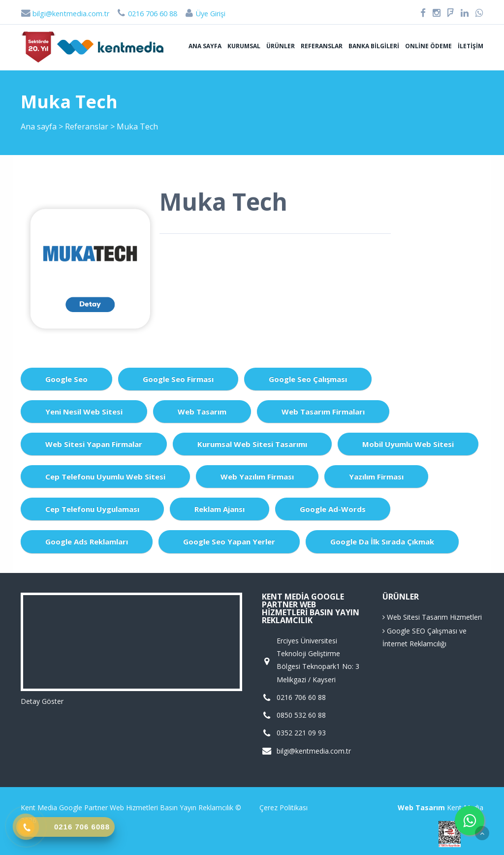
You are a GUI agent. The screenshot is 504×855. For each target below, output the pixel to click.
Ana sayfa (205, 46)
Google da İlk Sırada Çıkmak (382, 541)
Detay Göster (42, 701)
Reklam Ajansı (220, 509)
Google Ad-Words (333, 509)
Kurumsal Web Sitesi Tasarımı (252, 444)
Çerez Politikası (283, 807)
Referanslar (322, 46)
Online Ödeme (428, 46)
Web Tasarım (202, 412)
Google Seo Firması (178, 379)
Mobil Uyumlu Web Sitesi (408, 444)
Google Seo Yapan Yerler (229, 541)
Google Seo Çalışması (308, 379)
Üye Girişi (205, 14)
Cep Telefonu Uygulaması (92, 509)
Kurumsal (244, 46)
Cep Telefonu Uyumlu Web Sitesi (105, 476)
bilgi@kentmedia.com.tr (65, 14)
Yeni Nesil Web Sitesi (84, 412)
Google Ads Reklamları (87, 541)
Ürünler (281, 46)
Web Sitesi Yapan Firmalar (94, 444)
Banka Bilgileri (374, 46)
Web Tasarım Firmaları (323, 412)
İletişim (471, 46)
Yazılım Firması (376, 476)
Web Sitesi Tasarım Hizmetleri (432, 617)
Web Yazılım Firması (257, 476)
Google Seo (66, 379)
